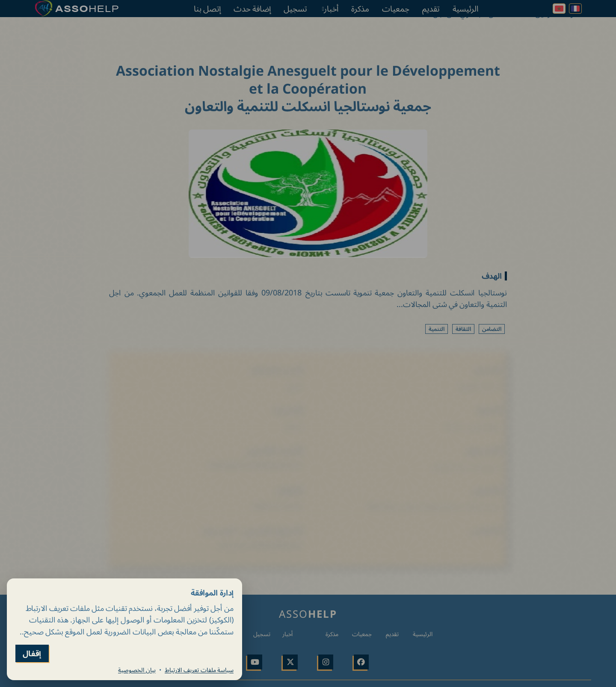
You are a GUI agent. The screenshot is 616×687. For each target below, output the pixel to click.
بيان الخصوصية (137, 670)
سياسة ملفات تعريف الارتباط (199, 670)
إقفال (32, 653)
